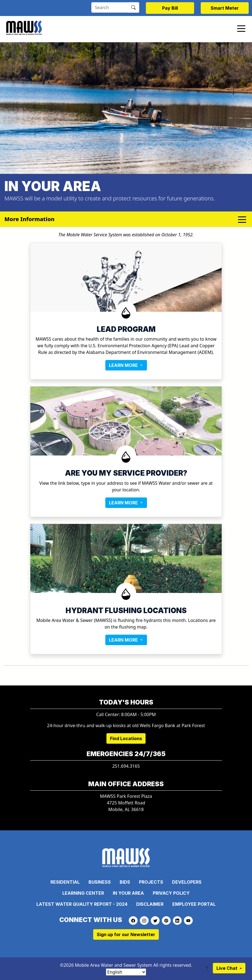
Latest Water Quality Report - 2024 (82, 904)
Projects (151, 882)
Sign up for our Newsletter (126, 934)
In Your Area (128, 893)
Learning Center (83, 893)
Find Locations (126, 738)
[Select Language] (126, 972)
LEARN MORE (126, 365)
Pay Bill (170, 8)
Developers (187, 882)
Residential (65, 882)
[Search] (110, 7)
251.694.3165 (126, 766)
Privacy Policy (171, 893)
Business (100, 882)
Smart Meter (225, 8)
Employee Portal (194, 904)
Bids (125, 882)
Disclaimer (150, 904)
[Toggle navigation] (241, 28)
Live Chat (227, 968)
